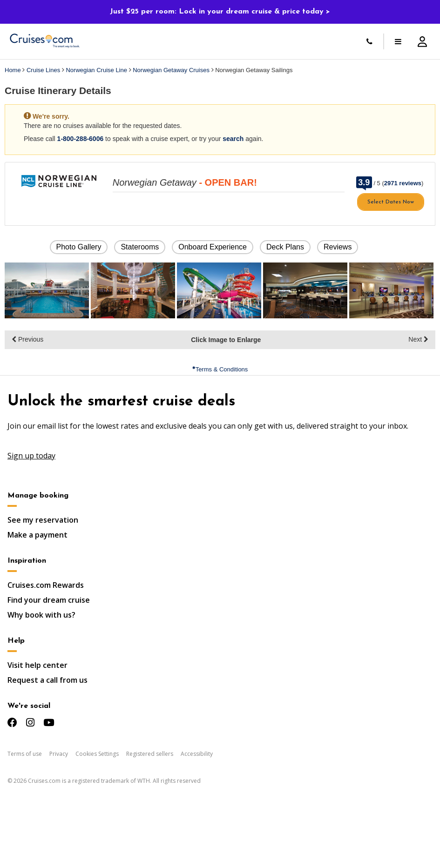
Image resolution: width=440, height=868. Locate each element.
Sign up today (31, 456)
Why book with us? (41, 615)
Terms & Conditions (220, 369)
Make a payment (37, 535)
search (233, 139)
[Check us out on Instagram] (30, 723)
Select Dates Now (391, 202)
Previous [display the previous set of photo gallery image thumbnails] (27, 339)
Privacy (59, 754)
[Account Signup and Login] (422, 41)
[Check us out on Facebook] (12, 723)
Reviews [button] (338, 247)
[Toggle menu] (398, 41)
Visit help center (37, 665)
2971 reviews (403, 183)
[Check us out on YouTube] (49, 723)
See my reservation (43, 520)
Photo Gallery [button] (79, 247)
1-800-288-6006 (81, 139)
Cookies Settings (97, 754)
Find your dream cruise (49, 600)
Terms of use (25, 754)
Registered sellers (150, 754)
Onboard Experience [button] (213, 247)
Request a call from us (47, 680)
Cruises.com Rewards (46, 585)
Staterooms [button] (140, 247)
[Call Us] (369, 41)
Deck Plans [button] (285, 247)
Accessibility (197, 754)
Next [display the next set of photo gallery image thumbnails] (418, 339)
